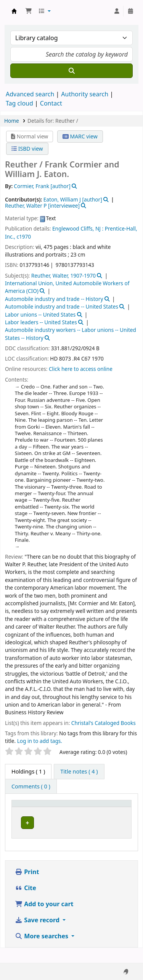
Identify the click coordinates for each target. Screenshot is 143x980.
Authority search (85, 94)
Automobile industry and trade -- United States (62, 306)
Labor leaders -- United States (41, 322)
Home (12, 121)
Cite (26, 903)
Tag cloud (19, 103)
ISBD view (27, 149)
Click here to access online (81, 369)
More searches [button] (42, 951)
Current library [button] (59, 811)
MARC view (80, 136)
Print (27, 887)
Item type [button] (21, 811)
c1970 (24, 236)
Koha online (14, 11)
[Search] (71, 71)
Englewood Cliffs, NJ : (78, 228)
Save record (38, 935)
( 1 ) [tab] (28, 771)
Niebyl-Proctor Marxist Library (68, 832)
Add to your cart (44, 919)
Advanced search (30, 94)
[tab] (79, 772)
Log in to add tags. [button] (40, 741)
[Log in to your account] (117, 11)
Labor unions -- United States (40, 314)
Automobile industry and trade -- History (54, 299)
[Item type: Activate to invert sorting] (29, 811)
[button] (29, 11)
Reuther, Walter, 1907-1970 (63, 275)
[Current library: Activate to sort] (72, 811)
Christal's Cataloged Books (104, 723)
